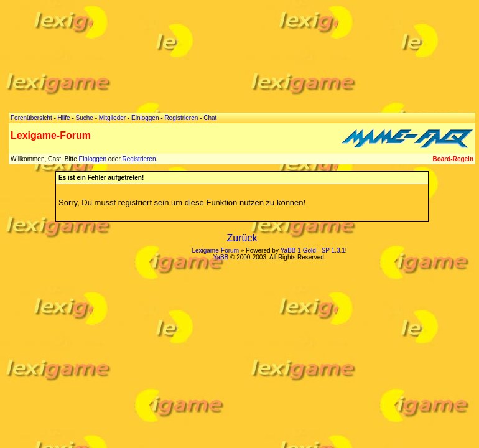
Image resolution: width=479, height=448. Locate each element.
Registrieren (139, 159)
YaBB (221, 257)
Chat (210, 118)
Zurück (242, 238)
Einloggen (92, 159)
